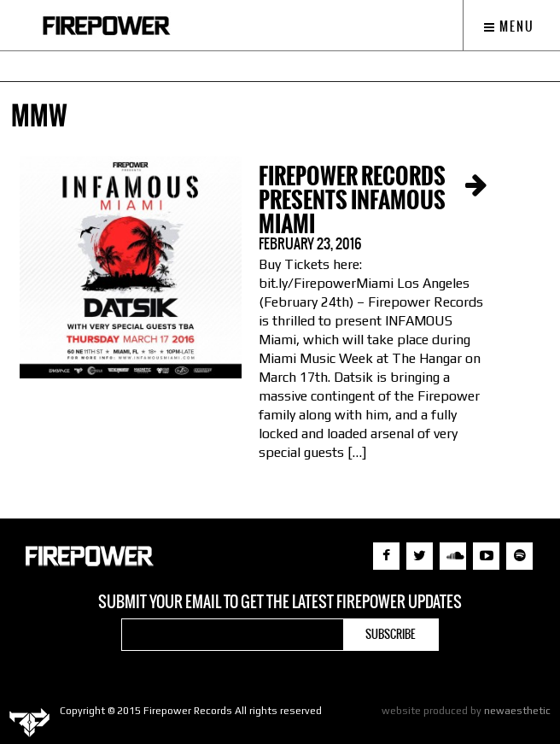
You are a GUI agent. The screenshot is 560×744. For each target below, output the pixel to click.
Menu (509, 26)
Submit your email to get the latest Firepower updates (280, 602)
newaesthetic (517, 711)
